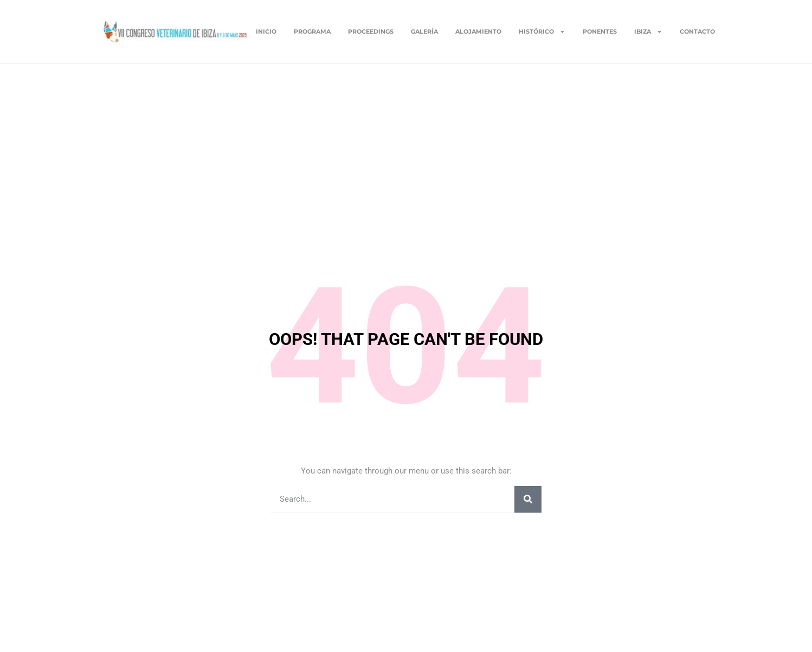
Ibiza (648, 31)
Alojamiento (478, 31)
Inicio (266, 31)
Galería (424, 31)
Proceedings (371, 31)
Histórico (542, 31)
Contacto (697, 31)
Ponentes (600, 31)
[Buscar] (528, 499)
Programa (312, 31)
